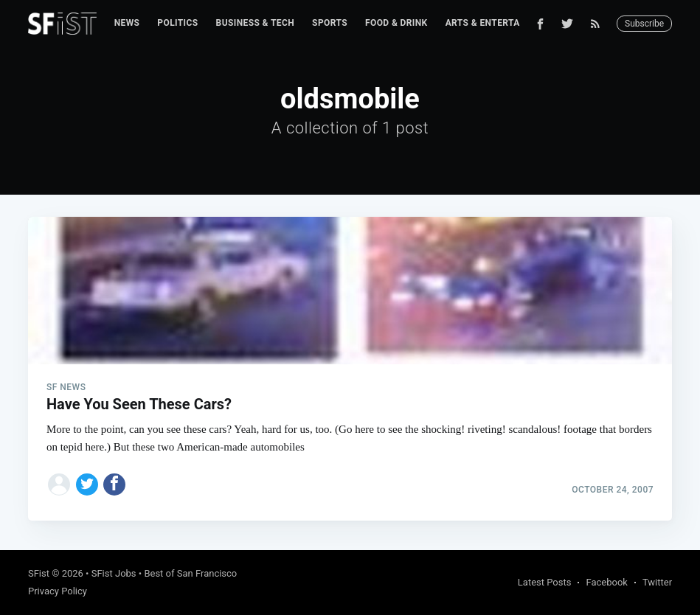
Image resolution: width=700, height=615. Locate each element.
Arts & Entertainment (500, 23)
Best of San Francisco (190, 573)
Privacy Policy (58, 591)
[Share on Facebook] (114, 484)
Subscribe (644, 24)
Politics (177, 23)
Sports (330, 23)
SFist (39, 573)
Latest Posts (545, 582)
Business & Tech (256, 23)
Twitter (657, 582)
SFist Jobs (114, 573)
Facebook (606, 582)
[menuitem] (127, 23)
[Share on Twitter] (87, 484)
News (127, 23)
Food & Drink (396, 23)
